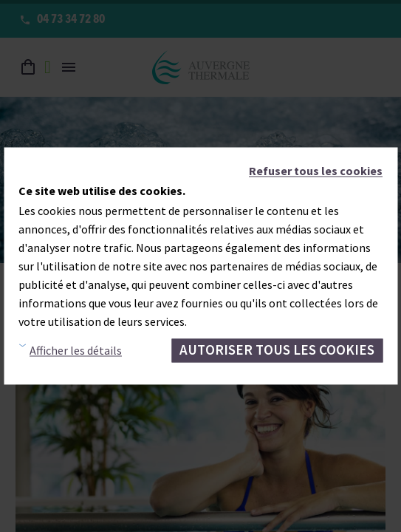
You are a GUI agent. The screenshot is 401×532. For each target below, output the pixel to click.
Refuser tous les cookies (316, 171)
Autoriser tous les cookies (277, 350)
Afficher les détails (76, 350)
